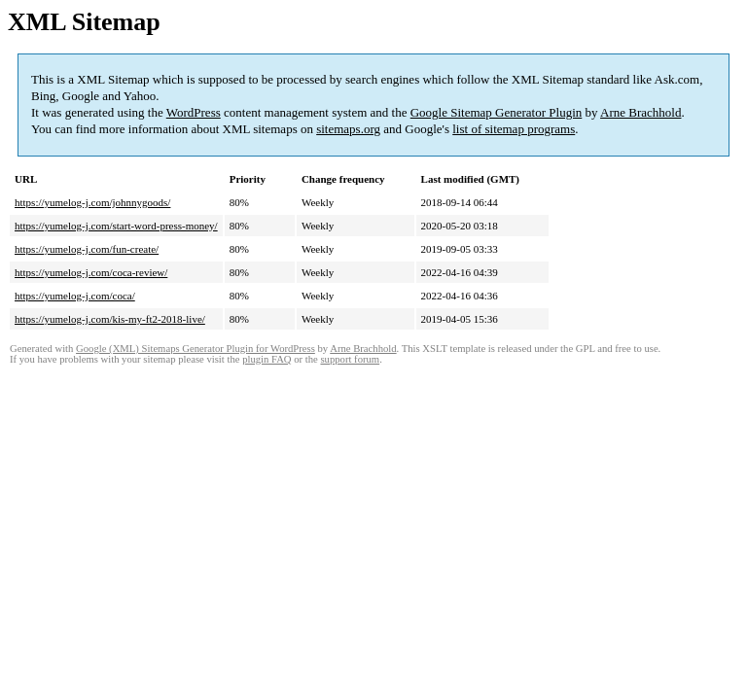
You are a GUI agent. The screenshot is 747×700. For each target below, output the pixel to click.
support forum (350, 359)
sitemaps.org (348, 129)
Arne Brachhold (640, 112)
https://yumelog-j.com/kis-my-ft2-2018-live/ (110, 319)
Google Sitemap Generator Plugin (497, 112)
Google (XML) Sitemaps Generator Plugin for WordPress (196, 349)
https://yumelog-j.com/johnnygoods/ (92, 202)
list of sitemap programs (514, 129)
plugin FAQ (267, 359)
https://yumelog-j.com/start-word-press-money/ (116, 226)
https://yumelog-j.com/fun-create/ (87, 249)
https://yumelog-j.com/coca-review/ (91, 272)
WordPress (194, 112)
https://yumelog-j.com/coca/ (75, 296)
